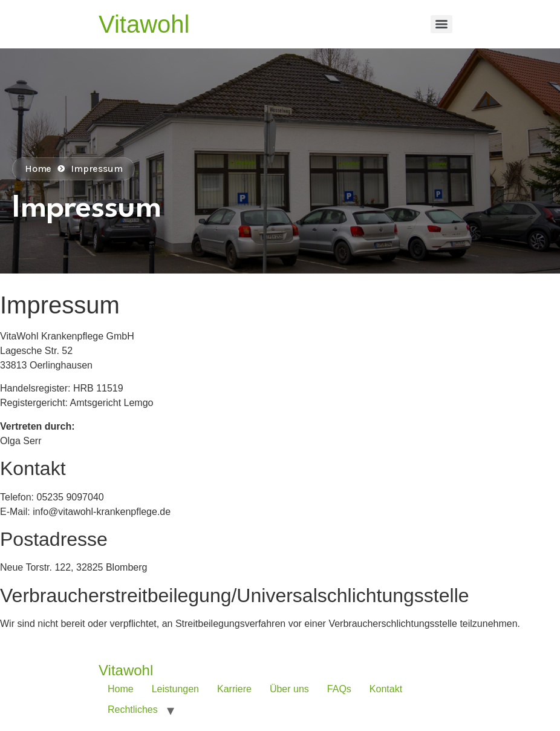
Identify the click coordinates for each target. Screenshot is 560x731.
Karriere (234, 689)
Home (121, 689)
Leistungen (175, 689)
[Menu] (441, 24)
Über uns (289, 689)
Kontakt (386, 689)
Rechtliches (133, 710)
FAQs (339, 689)
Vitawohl (144, 24)
